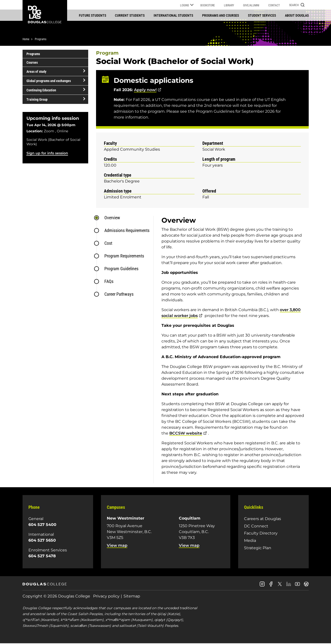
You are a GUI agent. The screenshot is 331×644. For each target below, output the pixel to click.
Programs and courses (221, 15)
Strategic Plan (258, 548)
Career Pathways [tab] (119, 295)
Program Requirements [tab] (124, 256)
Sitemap (132, 597)
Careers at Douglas (263, 519)
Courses (32, 63)
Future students (92, 15)
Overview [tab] (112, 218)
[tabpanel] (231, 350)
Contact (274, 5)
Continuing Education (41, 90)
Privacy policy (106, 597)
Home (26, 40)
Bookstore (208, 5)
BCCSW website (186, 434)
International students (173, 15)
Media (250, 541)
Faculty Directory (261, 534)
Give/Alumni (251, 5)
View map (117, 546)
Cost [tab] (108, 244)
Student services (262, 15)
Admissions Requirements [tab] (127, 231)
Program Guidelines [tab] (121, 269)
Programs (41, 40)
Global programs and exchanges (49, 81)
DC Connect (256, 527)
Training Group (37, 100)
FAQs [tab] (109, 282)
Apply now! (145, 90)
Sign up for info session (47, 154)
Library (229, 5)
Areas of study (36, 72)
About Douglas (297, 15)
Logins (187, 6)
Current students (130, 15)
